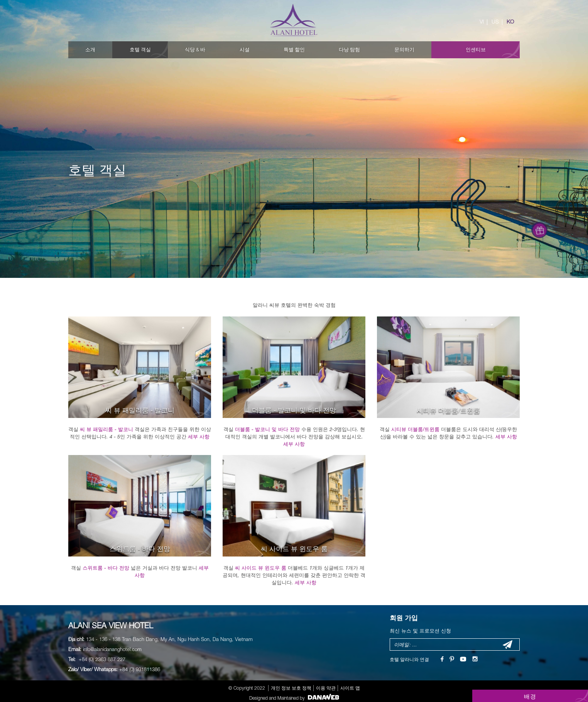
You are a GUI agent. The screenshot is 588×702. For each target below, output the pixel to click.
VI (482, 22)
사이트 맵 (350, 688)
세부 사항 (199, 437)
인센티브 (476, 50)
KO (510, 22)
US (495, 22)
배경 (530, 696)
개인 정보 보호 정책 (291, 688)
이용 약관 (326, 688)
